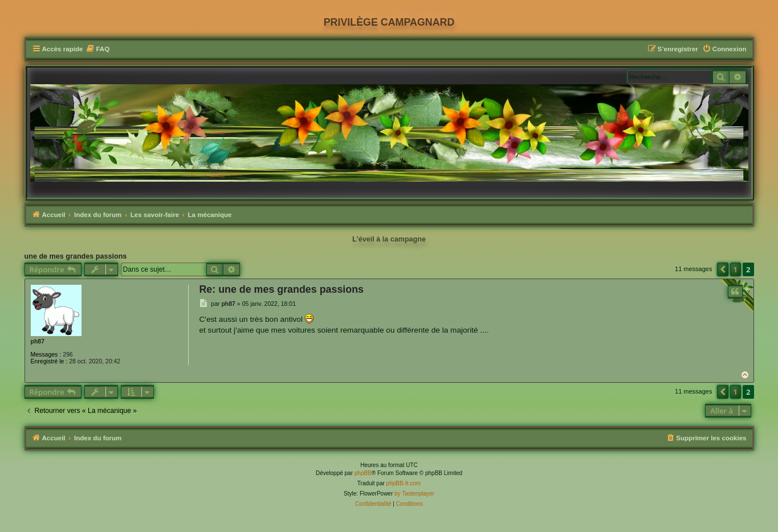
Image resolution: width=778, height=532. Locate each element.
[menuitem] (97, 49)
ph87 (38, 341)
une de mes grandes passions (76, 256)
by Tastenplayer (414, 494)
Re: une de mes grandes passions (281, 289)
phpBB (363, 473)
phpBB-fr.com (404, 483)
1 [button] (736, 269)
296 (68, 354)
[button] (723, 269)
